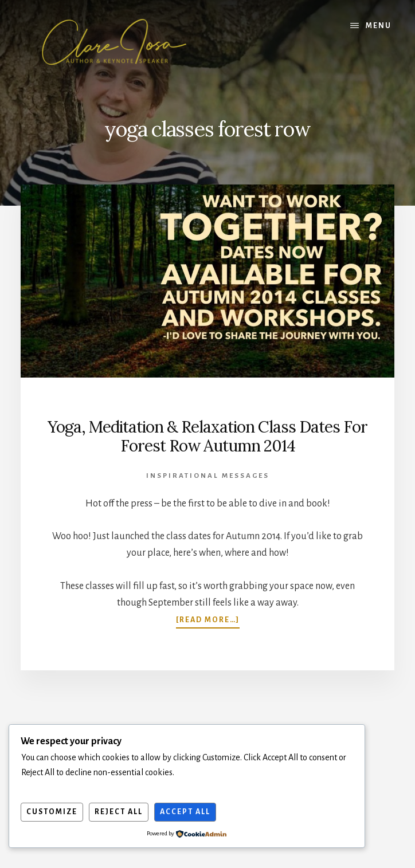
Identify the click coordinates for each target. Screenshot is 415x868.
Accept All (185, 812)
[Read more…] (208, 620)
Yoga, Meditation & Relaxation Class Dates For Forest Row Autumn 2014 (207, 437)
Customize (52, 812)
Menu (379, 26)
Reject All (119, 812)
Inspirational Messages (208, 476)
